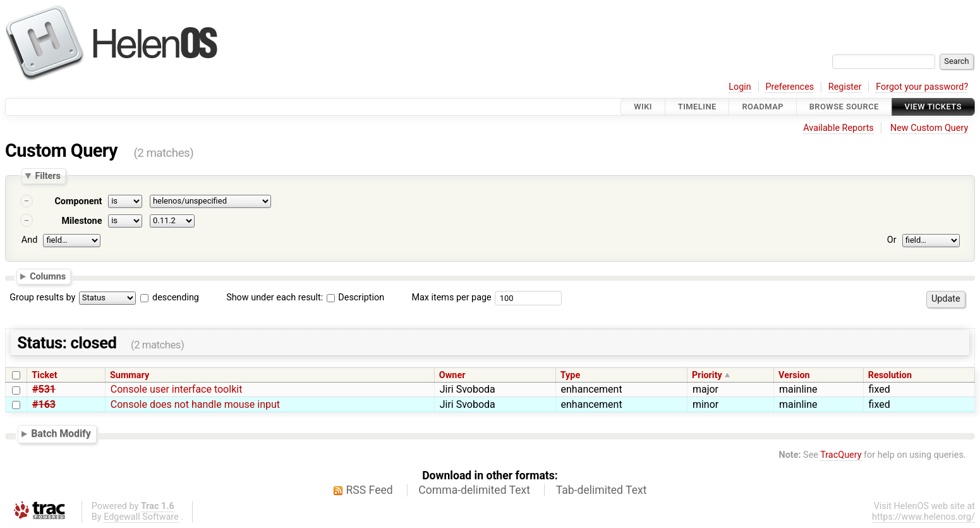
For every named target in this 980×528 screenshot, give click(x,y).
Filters (47, 176)
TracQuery (841, 455)
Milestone (82, 221)
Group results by (42, 298)
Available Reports (838, 128)
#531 (44, 389)
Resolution (890, 375)
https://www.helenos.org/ (923, 517)
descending (176, 298)
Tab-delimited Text (602, 490)
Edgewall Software (141, 517)
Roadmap (763, 107)
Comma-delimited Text (474, 490)
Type (570, 375)
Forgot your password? (922, 87)
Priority (707, 375)
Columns (48, 276)
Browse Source (844, 107)
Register (845, 87)
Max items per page (451, 298)
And (29, 240)
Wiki (643, 107)
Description (355, 298)
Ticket (44, 375)
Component (78, 201)
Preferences (789, 87)
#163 (44, 404)
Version (794, 375)
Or (892, 240)
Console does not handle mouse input (195, 404)
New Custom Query (929, 128)
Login (740, 87)
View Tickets (933, 107)
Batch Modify (61, 433)
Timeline (697, 107)
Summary (130, 375)
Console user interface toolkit (177, 389)
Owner (452, 375)
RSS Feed (370, 490)
